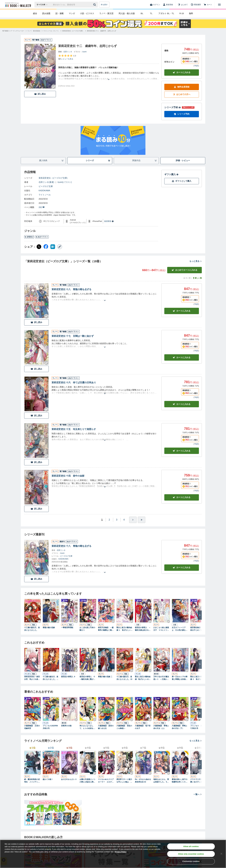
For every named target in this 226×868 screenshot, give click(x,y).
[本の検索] (43, 5)
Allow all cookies (191, 846)
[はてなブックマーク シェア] (53, 247)
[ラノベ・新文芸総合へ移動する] (34, 31)
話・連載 (60, 13)
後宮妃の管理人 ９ (68, 677)
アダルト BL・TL (166, 13)
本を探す (104, 5)
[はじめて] (183, 5)
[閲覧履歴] (196, 5)
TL (151, 13)
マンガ (72, 13)
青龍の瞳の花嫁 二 (105, 677)
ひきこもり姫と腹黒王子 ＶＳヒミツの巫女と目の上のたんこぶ (161, 629)
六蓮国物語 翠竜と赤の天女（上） (161, 727)
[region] (113, 854)
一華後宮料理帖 (67, 628)
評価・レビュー (183, 160)
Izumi (84, 52)
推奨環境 (109, 221)
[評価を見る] (67, 57)
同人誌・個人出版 (127, 13)
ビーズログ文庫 (46, 186)
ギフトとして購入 (182, 181)
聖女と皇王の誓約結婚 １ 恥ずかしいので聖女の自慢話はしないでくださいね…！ (124, 629)
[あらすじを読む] (109, 76)
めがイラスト (42, 237)
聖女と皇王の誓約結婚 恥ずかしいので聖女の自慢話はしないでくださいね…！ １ (143, 678)
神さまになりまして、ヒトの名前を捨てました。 (87, 727)
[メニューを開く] (219, 5)
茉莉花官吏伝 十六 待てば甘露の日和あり (74, 383)
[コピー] (60, 247)
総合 (35, 13)
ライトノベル (45, 195)
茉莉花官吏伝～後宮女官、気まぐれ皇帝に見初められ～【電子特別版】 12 (32, 678)
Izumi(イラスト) (65, 182)
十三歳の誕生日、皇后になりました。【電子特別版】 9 (50, 678)
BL (142, 13)
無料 (191, 13)
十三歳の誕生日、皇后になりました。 (32, 629)
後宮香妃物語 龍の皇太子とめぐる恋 (198, 629)
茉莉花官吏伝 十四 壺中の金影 (68, 476)
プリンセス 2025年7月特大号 (198, 727)
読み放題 (46, 13)
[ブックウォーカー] (18, 5)
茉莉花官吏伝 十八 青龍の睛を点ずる (71, 289)
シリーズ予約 (173, 107)
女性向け (29, 237)
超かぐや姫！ (48, 779)
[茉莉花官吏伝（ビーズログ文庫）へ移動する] (73, 31)
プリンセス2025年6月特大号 (50, 727)
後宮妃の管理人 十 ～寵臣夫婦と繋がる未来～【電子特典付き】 (88, 678)
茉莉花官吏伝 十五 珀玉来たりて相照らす (74, 429)
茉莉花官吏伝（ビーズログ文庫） (54, 178)
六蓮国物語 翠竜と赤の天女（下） (180, 727)
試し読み (40, 94)
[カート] (208, 5)
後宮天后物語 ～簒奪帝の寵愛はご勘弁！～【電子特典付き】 (106, 629)
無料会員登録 (182, 87)
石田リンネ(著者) (46, 182)
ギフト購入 (171, 174)
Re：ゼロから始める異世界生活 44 (143, 781)
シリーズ (98, 161)
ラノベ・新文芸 (106, 13)
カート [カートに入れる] (182, 311)
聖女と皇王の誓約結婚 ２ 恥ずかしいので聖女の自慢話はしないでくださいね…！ (198, 678)
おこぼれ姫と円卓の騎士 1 (87, 629)
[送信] (95, 5)
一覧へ (198, 794)
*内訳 (196, 66)
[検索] (95, 5)
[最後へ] (142, 520)
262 (42, 207)
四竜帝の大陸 (66, 726)
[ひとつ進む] (133, 520)
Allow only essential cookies (191, 854)
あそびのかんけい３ (69, 779)
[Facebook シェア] (46, 247)
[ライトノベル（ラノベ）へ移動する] (51, 31)
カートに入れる (182, 72)
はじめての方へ (182, 94)
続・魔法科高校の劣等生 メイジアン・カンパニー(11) (32, 781)
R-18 (182, 13)
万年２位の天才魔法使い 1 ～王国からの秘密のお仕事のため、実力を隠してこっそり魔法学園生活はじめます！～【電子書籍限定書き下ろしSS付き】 (161, 678)
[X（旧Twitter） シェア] (39, 247)
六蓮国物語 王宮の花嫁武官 (32, 727)
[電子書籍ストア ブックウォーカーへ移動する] (13, 31)
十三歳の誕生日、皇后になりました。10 (124, 678)
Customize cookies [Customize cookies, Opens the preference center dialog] (191, 861)
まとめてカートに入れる (184, 270)
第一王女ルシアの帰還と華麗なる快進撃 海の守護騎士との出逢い (180, 678)
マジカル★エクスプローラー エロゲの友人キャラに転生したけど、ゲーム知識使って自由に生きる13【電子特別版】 (106, 781)
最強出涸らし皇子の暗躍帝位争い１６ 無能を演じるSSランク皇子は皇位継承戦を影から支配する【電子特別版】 (180, 781)
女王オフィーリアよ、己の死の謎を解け (180, 629)
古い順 (187, 278)
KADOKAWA (44, 190)
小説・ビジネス (87, 13)
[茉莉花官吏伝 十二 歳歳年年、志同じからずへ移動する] (102, 31)
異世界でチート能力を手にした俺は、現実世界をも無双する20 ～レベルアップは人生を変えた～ (125, 781)
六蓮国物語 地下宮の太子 (143, 727)
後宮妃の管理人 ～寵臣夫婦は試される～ (143, 629)
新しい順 (197, 278)
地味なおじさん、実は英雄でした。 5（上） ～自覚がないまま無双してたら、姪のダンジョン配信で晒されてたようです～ (161, 781)
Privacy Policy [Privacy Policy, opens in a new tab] (121, 852)
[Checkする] (54, 87)
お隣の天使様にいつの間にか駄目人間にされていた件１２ (87, 781)
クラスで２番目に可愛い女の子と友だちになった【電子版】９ (198, 781)
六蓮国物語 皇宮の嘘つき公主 (106, 727)
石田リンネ (68, 52)
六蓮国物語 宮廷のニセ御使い (124, 727)
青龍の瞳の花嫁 (49, 628)
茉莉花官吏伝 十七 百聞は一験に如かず (73, 336)
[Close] (221, 854)
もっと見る (196, 261)
